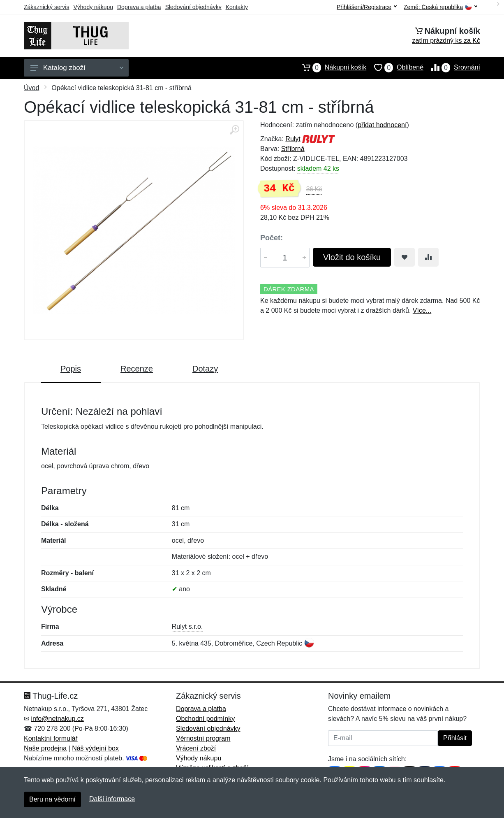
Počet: (272, 238)
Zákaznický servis (46, 7)
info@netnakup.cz (57, 719)
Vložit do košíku (352, 257)
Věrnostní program (203, 738)
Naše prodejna (45, 748)
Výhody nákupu (93, 7)
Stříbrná (293, 149)
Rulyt (293, 139)
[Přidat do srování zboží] (428, 257)
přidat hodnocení (382, 125)
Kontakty (237, 7)
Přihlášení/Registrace (367, 7)
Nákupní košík (330, 67)
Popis (71, 369)
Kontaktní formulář (51, 738)
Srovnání (452, 67)
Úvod (31, 88)
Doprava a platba (139, 7)
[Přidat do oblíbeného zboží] (405, 257)
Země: (440, 7)
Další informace (112, 799)
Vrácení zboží (196, 748)
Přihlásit (455, 738)
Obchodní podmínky (205, 719)
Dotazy (205, 369)
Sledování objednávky (193, 7)
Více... (422, 310)
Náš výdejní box (95, 748)
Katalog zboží (77, 68)
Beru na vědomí (52, 799)
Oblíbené (395, 67)
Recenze (137, 369)
